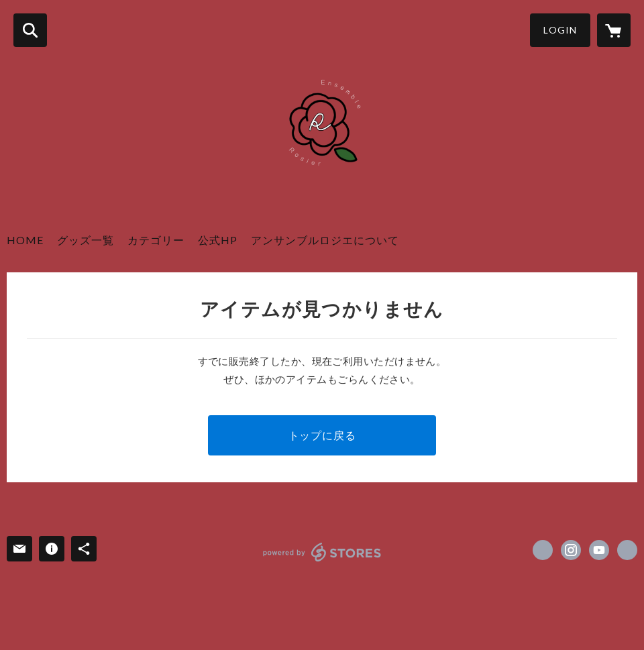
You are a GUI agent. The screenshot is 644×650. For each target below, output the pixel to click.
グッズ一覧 (86, 240)
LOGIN (560, 30)
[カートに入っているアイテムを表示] (614, 30)
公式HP (218, 240)
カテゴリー (156, 240)
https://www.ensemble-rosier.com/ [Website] (627, 550)
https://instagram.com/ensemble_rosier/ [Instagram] (571, 550)
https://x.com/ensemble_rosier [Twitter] (543, 550)
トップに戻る (322, 435)
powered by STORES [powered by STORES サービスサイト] (322, 552)
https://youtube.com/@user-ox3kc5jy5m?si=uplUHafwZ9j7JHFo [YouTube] (599, 550)
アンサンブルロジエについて (325, 240)
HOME (25, 240)
